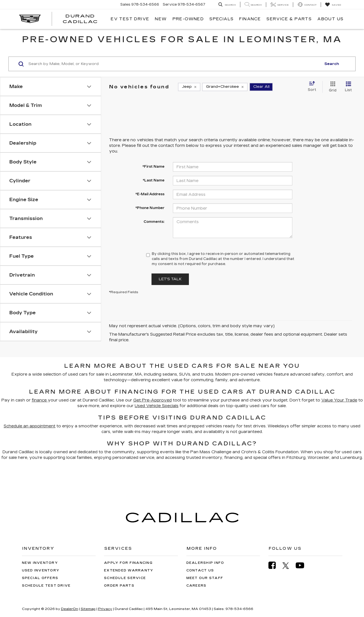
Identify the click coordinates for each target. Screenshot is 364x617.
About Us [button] (330, 19)
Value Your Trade (339, 400)
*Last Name (154, 180)
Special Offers (40, 578)
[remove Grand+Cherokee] (225, 87)
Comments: (154, 222)
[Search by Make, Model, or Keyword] (174, 64)
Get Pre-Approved (152, 400)
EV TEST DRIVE (130, 19)
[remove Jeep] (189, 87)
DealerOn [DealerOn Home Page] (70, 609)
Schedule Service (125, 578)
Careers (196, 586)
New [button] (161, 19)
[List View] (348, 87)
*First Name (153, 167)
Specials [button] (221, 19)
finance (40, 400)
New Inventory (40, 563)
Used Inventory (41, 570)
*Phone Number (150, 208)
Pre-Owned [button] (188, 19)
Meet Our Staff (205, 578)
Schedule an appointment (30, 426)
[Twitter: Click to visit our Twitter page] (289, 566)
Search (332, 64)
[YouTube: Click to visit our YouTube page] (303, 565)
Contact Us (200, 570)
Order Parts (119, 586)
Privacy (105, 609)
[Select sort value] (314, 87)
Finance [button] (250, 19)
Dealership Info (205, 563)
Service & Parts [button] (289, 19)
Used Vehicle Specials (157, 406)
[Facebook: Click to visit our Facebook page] (275, 565)
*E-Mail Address (150, 194)
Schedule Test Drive (46, 586)
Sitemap (88, 609)
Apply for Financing (128, 563)
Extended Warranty (129, 570)
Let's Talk (170, 279)
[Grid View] (332, 87)
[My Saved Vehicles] (333, 5)
